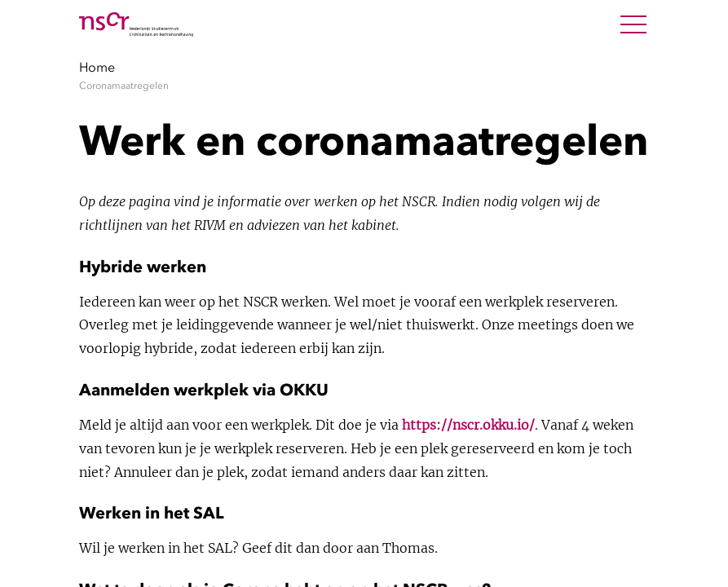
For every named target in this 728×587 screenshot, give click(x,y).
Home (97, 67)
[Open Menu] (633, 24)
